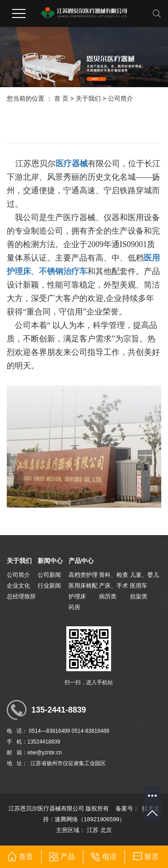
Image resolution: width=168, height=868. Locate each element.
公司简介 (18, 575)
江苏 (93, 830)
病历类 (108, 596)
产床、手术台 (114, 587)
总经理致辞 (21, 596)
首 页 (61, 98)
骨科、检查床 (114, 576)
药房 (74, 607)
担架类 (139, 596)
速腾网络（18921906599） (90, 819)
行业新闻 (49, 586)
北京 (106, 830)
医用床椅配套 (83, 587)
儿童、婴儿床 (144, 576)
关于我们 (88, 98)
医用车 (139, 586)
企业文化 (18, 586)
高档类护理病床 (83, 576)
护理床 (77, 596)
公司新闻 (49, 575)
